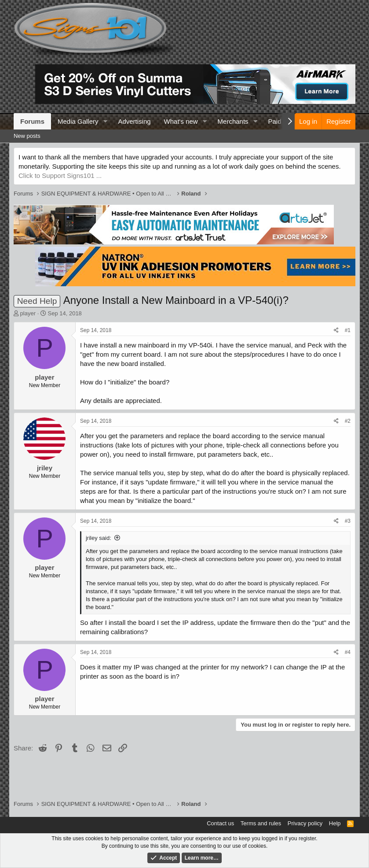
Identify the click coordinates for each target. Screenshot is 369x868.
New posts (27, 136)
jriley (45, 468)
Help (335, 823)
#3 (348, 521)
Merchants (233, 121)
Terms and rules (261, 823)
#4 (348, 652)
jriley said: (99, 538)
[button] (105, 121)
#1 (348, 330)
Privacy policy (305, 823)
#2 (348, 421)
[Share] (336, 331)
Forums (32, 121)
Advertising (134, 121)
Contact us (220, 823)
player (28, 313)
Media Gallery (78, 121)
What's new (181, 121)
